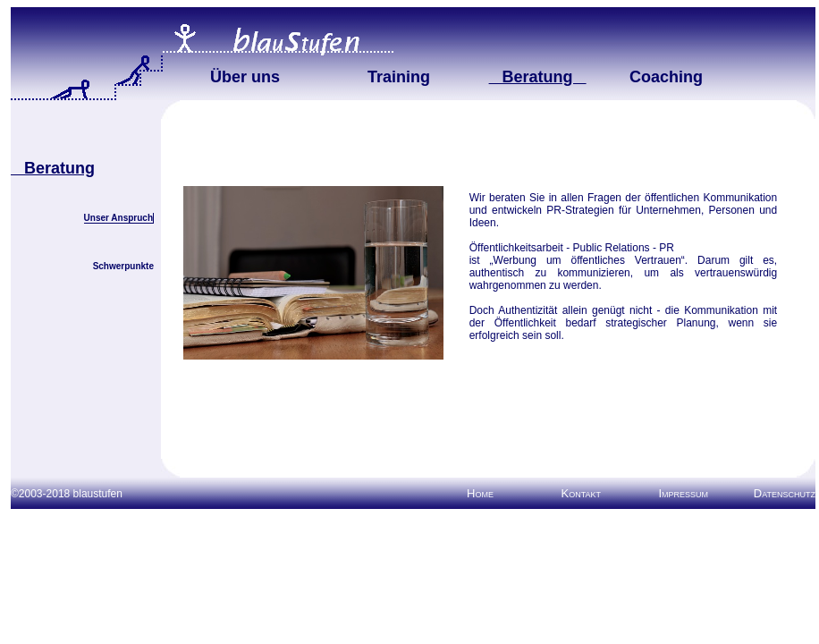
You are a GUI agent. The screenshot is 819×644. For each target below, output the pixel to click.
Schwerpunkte (123, 266)
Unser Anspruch (118, 218)
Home (480, 493)
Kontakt (581, 493)
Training (399, 77)
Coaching (666, 77)
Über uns (245, 77)
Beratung (538, 77)
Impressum (683, 493)
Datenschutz (785, 493)
